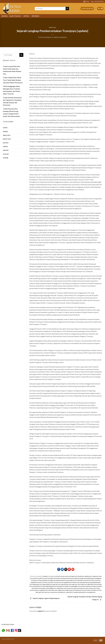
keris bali (50, 578)
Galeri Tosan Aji (16, 16)
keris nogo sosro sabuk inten (86, 584)
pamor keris (7, 139)
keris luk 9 (51, 582)
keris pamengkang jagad (47, 586)
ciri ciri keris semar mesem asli (62, 576)
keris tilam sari (94, 590)
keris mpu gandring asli (94, 582)
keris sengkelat (41, 590)
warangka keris (91, 592)
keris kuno (92, 580)
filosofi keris (81, 576)
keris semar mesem (88, 588)
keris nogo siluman (63, 584)
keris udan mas (46, 592)
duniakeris (63, 37)
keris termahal (86, 590)
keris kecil (86, 580)
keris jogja (50, 580)
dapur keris (7, 135)
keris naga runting (44, 584)
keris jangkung (97, 578)
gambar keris (88, 576)
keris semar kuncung (76, 588)
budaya (5, 131)
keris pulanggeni (73, 586)
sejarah (5, 146)
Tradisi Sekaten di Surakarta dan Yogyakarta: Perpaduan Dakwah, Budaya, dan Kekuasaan (12, 101)
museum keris (54, 592)
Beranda (5, 16)
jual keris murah (43, 578)
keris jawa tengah (42, 580)
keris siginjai (58, 590)
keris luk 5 (39, 582)
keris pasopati (58, 586)
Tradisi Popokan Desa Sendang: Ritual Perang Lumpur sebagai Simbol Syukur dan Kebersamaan (11, 112)
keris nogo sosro (73, 584)
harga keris (96, 576)
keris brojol (74, 578)
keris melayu (73, 582)
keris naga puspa (34, 584)
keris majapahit (65, 582)
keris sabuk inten (59, 588)
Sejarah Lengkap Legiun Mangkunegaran (44, 598)
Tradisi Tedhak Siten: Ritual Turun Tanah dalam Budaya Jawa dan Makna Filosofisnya (13, 80)
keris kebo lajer (78, 580)
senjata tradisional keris (80, 592)
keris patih (65, 586)
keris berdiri (56, 578)
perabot (6, 143)
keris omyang (98, 584)
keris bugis (81, 578)
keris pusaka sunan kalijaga (46, 588)
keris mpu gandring (82, 582)
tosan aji (6, 154)
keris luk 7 (45, 582)
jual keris (36, 578)
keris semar (67, 588)
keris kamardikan (69, 580)
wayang (6, 158)
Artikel (27, 16)
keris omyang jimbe (35, 586)
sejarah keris (70, 592)
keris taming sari (77, 590)
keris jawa (34, 580)
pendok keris (62, 592)
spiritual (52, 28)
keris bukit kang (88, 578)
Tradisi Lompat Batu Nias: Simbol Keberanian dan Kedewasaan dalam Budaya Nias (12, 70)
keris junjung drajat (58, 580)
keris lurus (57, 582)
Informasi (36, 16)
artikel (5, 128)
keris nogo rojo (54, 584)
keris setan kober (50, 590)
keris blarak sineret (65, 578)
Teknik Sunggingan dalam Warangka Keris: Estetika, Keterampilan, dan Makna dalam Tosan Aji (12, 90)
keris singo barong (67, 590)
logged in (41, 611)
